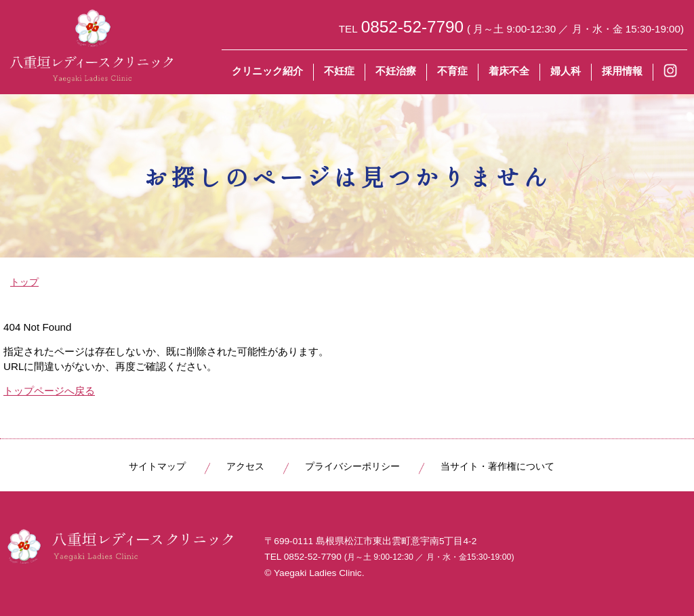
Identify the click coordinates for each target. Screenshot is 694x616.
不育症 (452, 71)
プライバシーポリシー (352, 467)
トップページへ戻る (49, 391)
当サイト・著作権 (497, 467)
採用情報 (622, 71)
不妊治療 (396, 71)
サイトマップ (157, 467)
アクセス (245, 467)
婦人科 (566, 71)
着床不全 (509, 71)
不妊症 (339, 71)
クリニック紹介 (267, 71)
